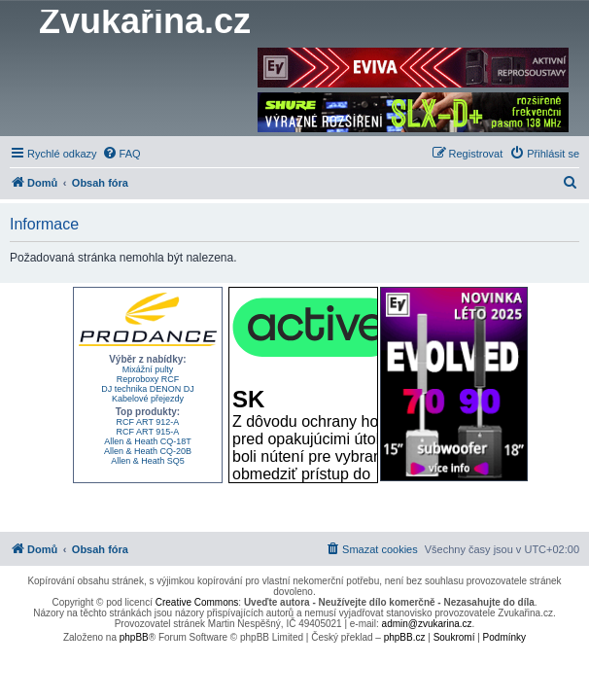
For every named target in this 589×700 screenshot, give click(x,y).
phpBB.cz (405, 637)
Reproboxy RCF (148, 379)
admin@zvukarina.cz (427, 624)
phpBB (134, 637)
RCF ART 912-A (148, 422)
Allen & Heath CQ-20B (148, 451)
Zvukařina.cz (145, 21)
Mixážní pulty (148, 369)
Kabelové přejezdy (148, 399)
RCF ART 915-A (148, 432)
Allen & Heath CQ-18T (148, 441)
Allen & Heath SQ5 (148, 461)
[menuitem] (121, 154)
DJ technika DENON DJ (148, 389)
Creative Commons (197, 602)
